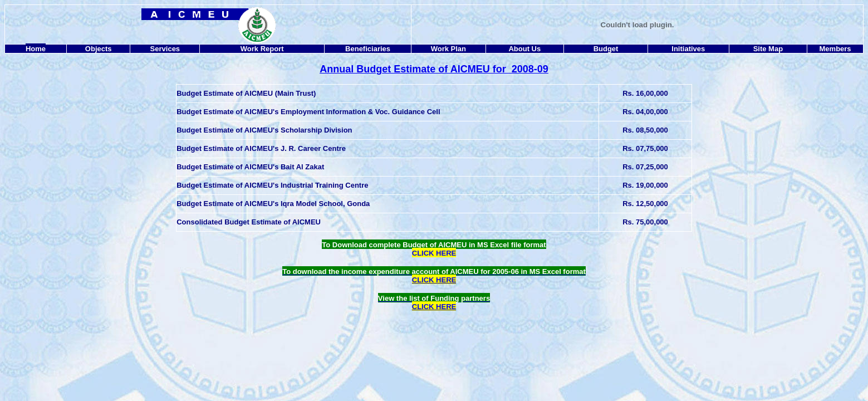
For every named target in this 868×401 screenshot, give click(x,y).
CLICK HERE (434, 307)
